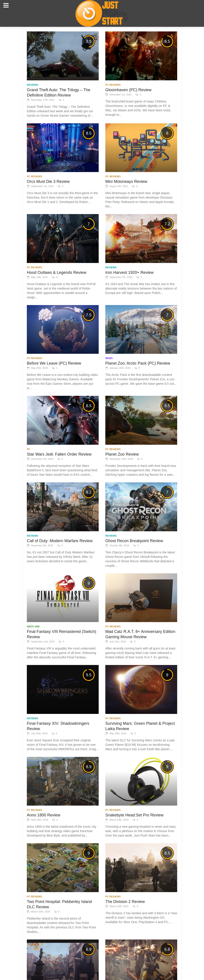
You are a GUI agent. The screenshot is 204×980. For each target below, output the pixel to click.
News (109, 358)
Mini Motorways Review (126, 182)
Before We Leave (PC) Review (54, 363)
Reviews (32, 85)
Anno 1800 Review (44, 815)
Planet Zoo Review (122, 454)
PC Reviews (113, 85)
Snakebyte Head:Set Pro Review (134, 815)
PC (28, 449)
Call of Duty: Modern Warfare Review (60, 541)
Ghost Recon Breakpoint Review (134, 541)
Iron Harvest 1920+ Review (129, 273)
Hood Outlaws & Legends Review (57, 273)
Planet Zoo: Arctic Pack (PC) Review (138, 363)
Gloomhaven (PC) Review (128, 90)
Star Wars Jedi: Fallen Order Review (59, 454)
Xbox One (33, 626)
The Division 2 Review (125, 902)
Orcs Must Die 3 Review (48, 182)
